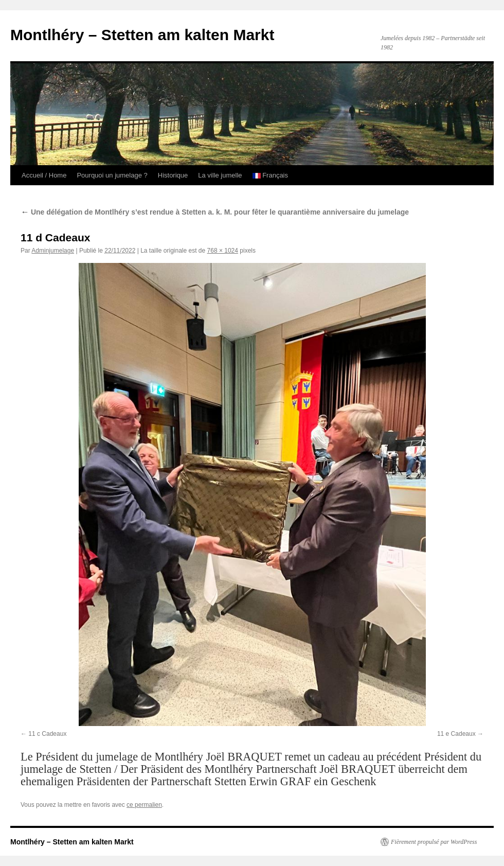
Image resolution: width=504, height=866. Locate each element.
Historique (173, 175)
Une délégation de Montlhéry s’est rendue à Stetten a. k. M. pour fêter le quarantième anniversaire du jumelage (215, 212)
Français (270, 175)
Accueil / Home (44, 175)
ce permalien (144, 805)
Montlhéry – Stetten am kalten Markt (142, 35)
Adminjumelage (53, 251)
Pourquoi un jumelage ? (112, 175)
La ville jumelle (220, 175)
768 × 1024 (223, 251)
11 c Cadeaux (47, 734)
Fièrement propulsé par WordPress (434, 842)
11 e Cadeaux (456, 734)
